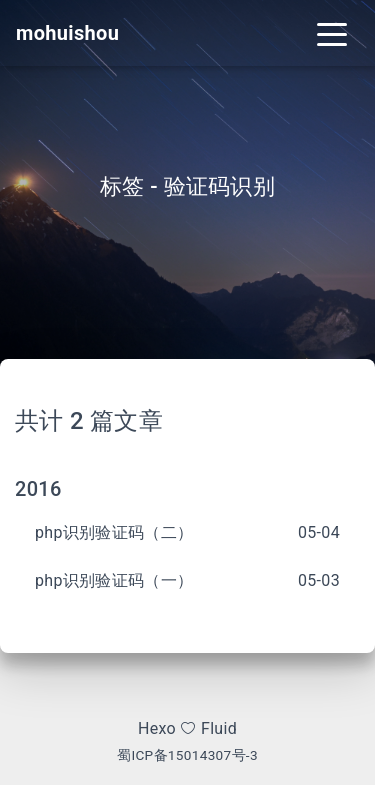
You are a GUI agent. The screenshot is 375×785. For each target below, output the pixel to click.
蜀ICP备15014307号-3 (187, 755)
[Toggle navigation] (332, 33)
